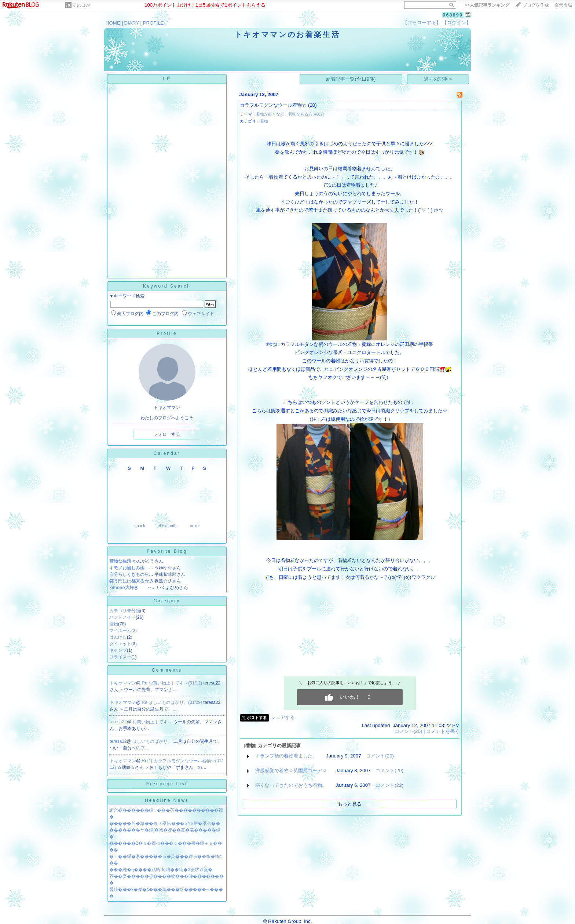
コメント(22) (389, 785)
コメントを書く (443, 731)
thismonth (168, 526)
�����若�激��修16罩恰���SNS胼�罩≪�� (165, 823)
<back (140, 526)
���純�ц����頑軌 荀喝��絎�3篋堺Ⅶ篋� (161, 870)
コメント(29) (389, 770)
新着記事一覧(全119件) (351, 79)
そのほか (81, 5)
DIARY (132, 23)
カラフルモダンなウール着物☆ (273, 105)
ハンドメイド (122, 617)
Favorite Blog (167, 551)
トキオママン (123, 683)
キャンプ (118, 650)
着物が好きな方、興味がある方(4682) (290, 114)
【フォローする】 (422, 23)
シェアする (283, 717)
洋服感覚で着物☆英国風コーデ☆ (291, 770)
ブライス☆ (120, 657)
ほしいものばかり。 (153, 741)
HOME (113, 23)
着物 (114, 624)
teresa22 (118, 722)
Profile (167, 333)
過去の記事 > (438, 79)
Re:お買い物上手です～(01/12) (173, 683)
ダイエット (120, 644)
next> (195, 526)
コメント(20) (409, 731)
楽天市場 (563, 5)
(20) (312, 105)
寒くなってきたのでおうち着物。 (291, 785)
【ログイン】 (457, 23)
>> (487, 5)
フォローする (167, 434)
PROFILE (153, 23)
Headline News (167, 800)
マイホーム (120, 631)
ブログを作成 (536, 5)
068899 (453, 15)
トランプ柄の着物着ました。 (286, 756)
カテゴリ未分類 (125, 611)
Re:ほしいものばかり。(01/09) (173, 702)
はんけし (118, 637)
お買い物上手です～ (153, 722)
